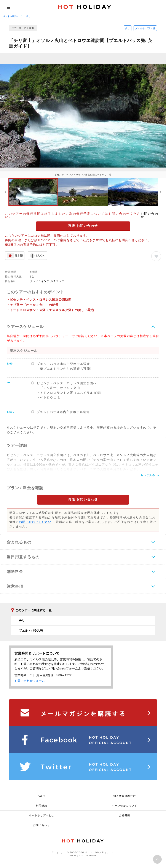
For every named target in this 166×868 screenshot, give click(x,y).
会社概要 (124, 815)
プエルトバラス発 (145, 28)
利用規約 (41, 806)
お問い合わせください (35, 522)
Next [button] (160, 192)
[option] (83, 116)
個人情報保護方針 (124, 796)
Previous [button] (6, 192)
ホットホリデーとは (42, 815)
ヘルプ (41, 796)
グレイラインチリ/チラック (47, 281)
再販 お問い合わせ (83, 226)
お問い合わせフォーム (30, 681)
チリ (28, 16)
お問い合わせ (150, 215)
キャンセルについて (124, 806)
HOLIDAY (85, 7)
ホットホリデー (11, 16)
